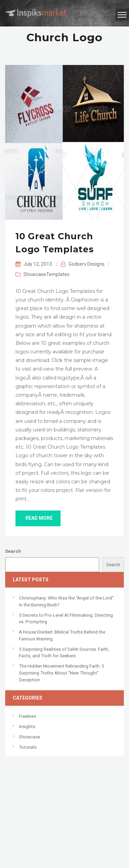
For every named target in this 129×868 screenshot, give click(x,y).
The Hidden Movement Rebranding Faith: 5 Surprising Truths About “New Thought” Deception (61, 673)
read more (38, 518)
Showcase (35, 274)
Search (13, 551)
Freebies (28, 716)
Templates (58, 274)
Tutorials (28, 747)
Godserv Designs (87, 264)
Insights (27, 727)
